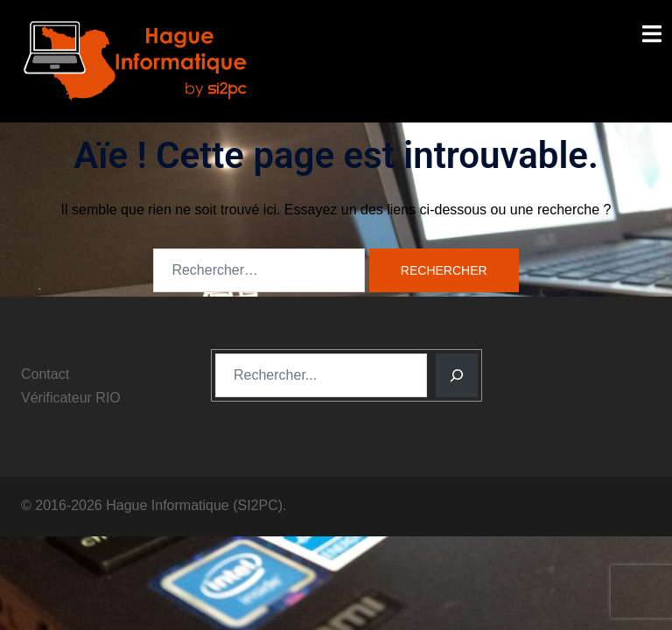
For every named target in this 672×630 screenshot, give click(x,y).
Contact (45, 374)
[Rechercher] (457, 375)
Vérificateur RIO (71, 398)
